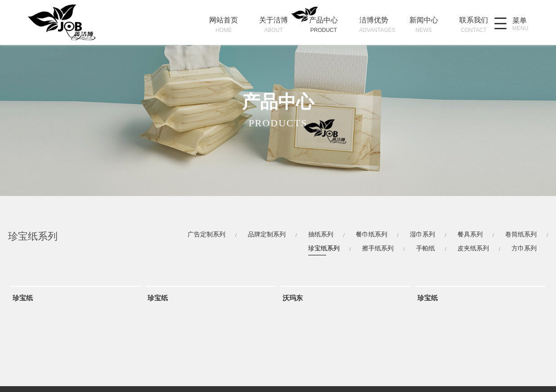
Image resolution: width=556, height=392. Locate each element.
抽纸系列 (321, 234)
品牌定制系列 (267, 234)
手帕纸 (426, 248)
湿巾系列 (422, 234)
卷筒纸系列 (521, 234)
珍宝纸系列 (324, 248)
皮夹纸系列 (473, 248)
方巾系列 (524, 248)
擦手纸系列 (378, 248)
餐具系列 (470, 234)
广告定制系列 (206, 234)
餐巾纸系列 (372, 234)
